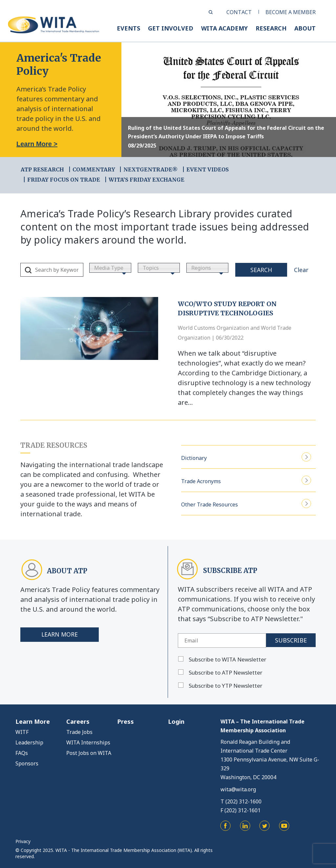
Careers (78, 721)
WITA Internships (88, 742)
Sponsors (27, 763)
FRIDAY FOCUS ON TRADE (64, 180)
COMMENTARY (94, 169)
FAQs (22, 753)
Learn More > (37, 144)
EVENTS (128, 28)
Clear (301, 270)
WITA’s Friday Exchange (147, 180)
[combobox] (110, 268)
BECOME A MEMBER (291, 12)
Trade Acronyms (246, 480)
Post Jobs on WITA (89, 753)
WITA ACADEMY (224, 28)
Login (176, 721)
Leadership (29, 742)
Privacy (23, 841)
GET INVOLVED (171, 28)
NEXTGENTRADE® (151, 169)
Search (261, 270)
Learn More (60, 635)
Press (126, 721)
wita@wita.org (238, 789)
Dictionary (246, 457)
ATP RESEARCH (42, 169)
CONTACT (239, 12)
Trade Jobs (79, 732)
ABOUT (305, 28)
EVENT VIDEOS (208, 169)
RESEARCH (271, 28)
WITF (22, 732)
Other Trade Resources (246, 504)
